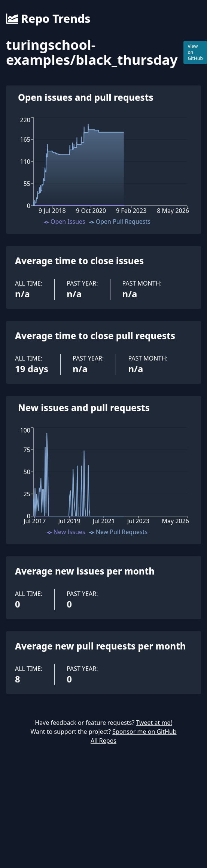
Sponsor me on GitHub (144, 732)
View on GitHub (195, 52)
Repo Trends (48, 19)
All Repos (103, 741)
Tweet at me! (154, 723)
